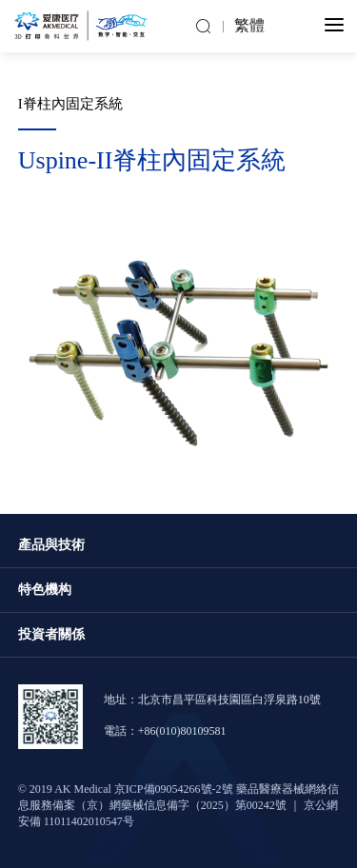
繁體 (249, 26)
